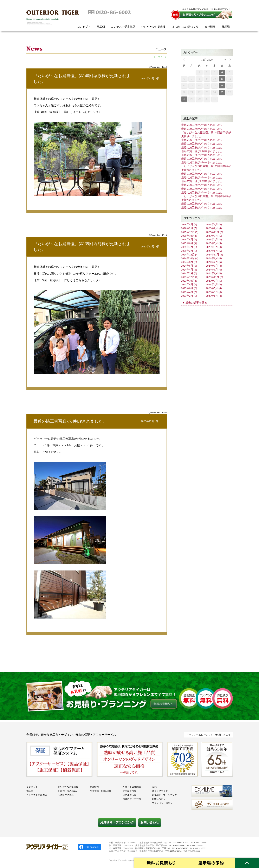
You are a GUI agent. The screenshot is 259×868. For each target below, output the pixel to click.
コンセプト (84, 27)
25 (222, 92)
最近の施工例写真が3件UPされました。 (70, 421)
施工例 (101, 27)
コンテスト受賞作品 (123, 27)
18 (222, 85)
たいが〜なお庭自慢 (153, 27)
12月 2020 (207, 60)
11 (222, 79)
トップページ (160, 57)
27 (184, 99)
